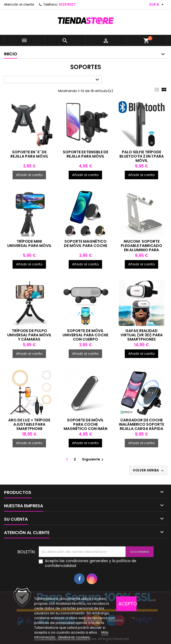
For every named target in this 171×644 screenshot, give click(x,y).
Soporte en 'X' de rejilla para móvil (29, 154)
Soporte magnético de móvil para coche (85, 243)
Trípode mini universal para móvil (29, 243)
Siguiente (93, 459)
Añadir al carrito (29, 175)
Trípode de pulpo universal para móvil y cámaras (29, 335)
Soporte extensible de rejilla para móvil (85, 154)
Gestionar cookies (74, 637)
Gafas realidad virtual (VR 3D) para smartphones (142, 335)
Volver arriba (149, 470)
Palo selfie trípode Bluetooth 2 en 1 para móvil (142, 156)
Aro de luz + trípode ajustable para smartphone (29, 424)
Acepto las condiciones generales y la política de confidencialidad (91, 563)
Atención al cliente (19, 4)
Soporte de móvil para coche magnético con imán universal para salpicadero (85, 429)
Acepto (128, 604)
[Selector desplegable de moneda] (157, 5)
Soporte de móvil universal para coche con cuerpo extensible (85, 337)
